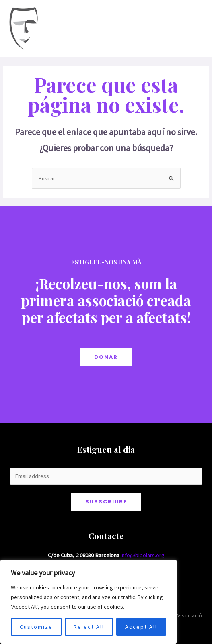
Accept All (141, 627)
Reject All (89, 627)
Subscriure (106, 502)
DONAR (106, 357)
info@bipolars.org (143, 555)
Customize (36, 627)
